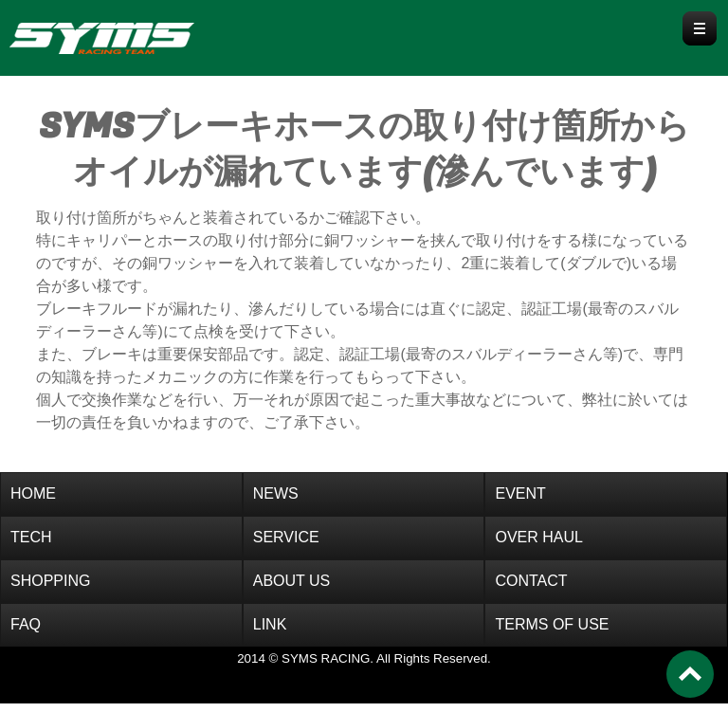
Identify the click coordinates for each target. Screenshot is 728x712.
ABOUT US (292, 581)
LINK (270, 624)
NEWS (276, 493)
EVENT (520, 493)
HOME (33, 493)
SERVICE (286, 537)
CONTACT (531, 581)
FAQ (26, 624)
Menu (700, 28)
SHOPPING (50, 581)
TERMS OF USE (552, 624)
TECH (31, 537)
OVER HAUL (538, 537)
